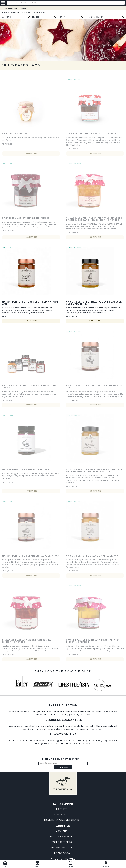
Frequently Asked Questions (62, 820)
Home (4, 13)
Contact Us (62, 815)
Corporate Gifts (62, 842)
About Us (63, 826)
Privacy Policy (62, 853)
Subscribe (63, 768)
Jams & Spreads (18, 13)
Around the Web (63, 859)
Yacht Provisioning (62, 837)
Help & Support (63, 804)
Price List (62, 809)
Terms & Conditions (62, 847)
